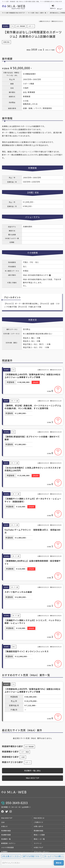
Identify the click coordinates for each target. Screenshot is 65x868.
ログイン (53, 8)
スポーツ (28, 762)
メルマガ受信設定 (8, 847)
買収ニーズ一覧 (39, 839)
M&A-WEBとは (39, 818)
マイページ (38, 843)
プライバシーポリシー (42, 852)
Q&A (3, 822)
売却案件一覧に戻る (32, 771)
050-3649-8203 (17, 803)
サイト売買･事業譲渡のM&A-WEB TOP (13, 13)
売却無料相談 (6, 831)
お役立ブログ (38, 847)
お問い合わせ (38, 826)
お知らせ (4, 826)
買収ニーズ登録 (39, 835)
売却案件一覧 (6, 839)
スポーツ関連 (25, 752)
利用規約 (4, 852)
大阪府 (23, 757)
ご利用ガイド (38, 822)
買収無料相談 (38, 831)
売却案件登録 (6, 835)
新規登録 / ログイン (8, 843)
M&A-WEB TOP (33, 778)
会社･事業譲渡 (29, 747)
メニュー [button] (60, 9)
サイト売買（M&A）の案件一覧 (37, 13)
